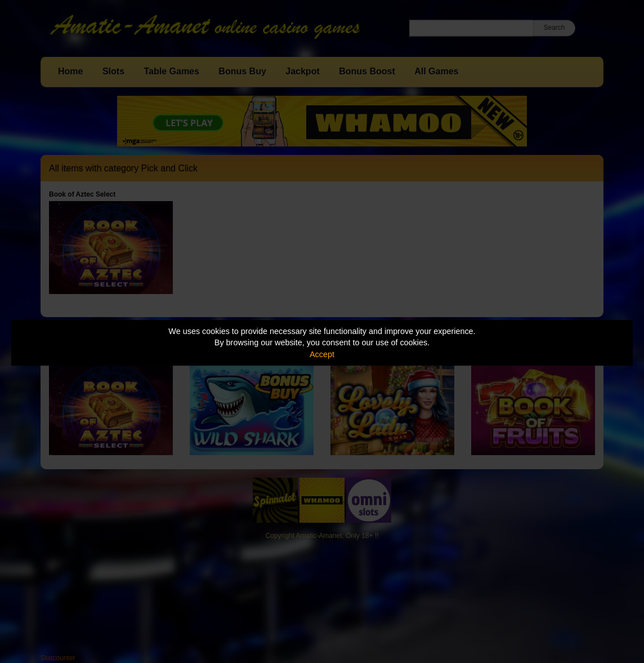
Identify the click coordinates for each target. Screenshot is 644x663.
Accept (322, 354)
